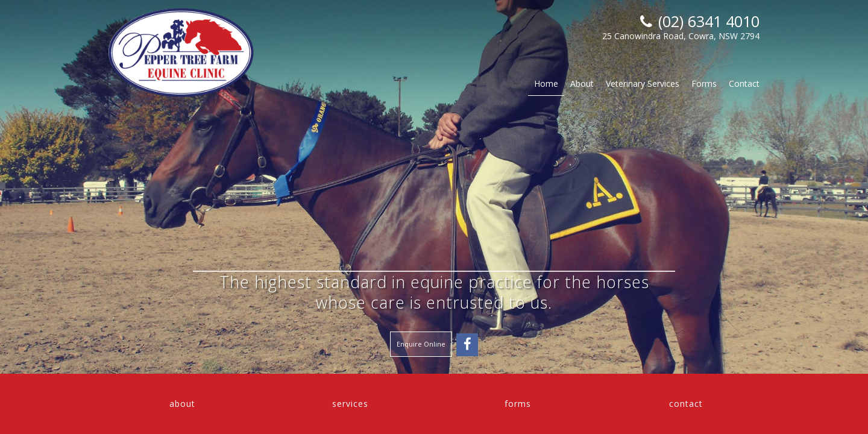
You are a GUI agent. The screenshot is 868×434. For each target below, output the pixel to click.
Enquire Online (421, 344)
